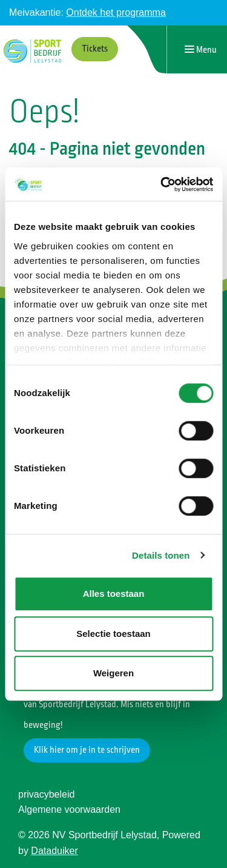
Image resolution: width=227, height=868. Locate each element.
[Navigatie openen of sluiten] (201, 49)
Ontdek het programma (116, 12)
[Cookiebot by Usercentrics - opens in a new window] (162, 184)
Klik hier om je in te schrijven (87, 750)
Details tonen (161, 555)
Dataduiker (54, 851)
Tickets (95, 49)
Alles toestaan (114, 594)
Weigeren (113, 673)
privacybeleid (46, 794)
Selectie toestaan (113, 634)
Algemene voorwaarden (69, 809)
